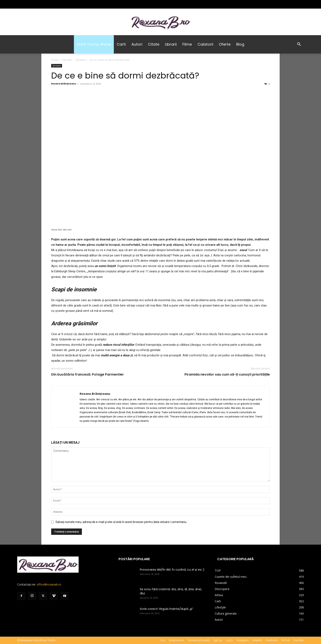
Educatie (67, 60)
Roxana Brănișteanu (64, 84)
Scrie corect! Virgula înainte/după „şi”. (167, 609)
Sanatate (81, 60)
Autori (137, 44)
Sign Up (218, 640)
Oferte (225, 44)
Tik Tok (285, 640)
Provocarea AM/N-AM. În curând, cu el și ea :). (172, 570)
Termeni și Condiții (199, 640)
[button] (299, 45)
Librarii (171, 44)
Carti (121, 44)
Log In (229, 640)
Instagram (243, 640)
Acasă (55, 60)
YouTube (299, 640)
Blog (240, 44)
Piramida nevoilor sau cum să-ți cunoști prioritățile (227, 375)
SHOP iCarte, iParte (94, 44)
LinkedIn (257, 640)
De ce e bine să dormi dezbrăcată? (125, 76)
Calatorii (205, 44)
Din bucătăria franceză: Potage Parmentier (88, 375)
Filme (187, 44)
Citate (154, 44)
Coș (163, 640)
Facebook (272, 640)
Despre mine (176, 640)
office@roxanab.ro (49, 584)
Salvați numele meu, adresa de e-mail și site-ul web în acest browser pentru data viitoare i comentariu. (121, 522)
